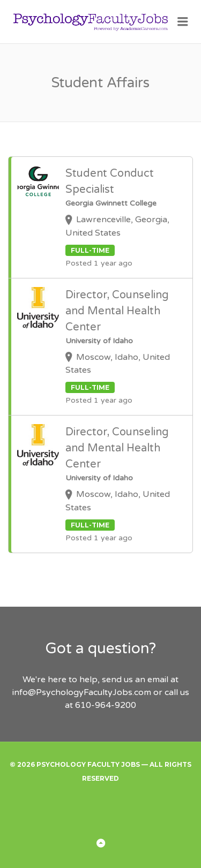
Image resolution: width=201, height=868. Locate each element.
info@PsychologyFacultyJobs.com (82, 692)
